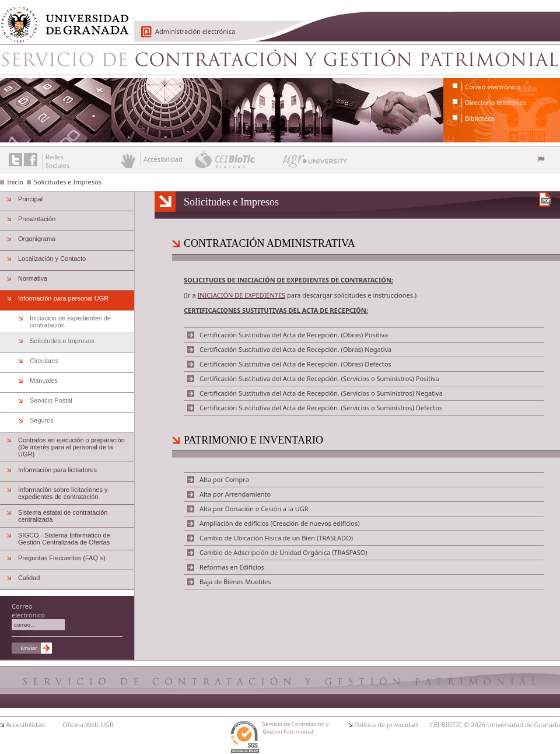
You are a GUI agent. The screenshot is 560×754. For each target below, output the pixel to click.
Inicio (15, 182)
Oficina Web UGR (88, 725)
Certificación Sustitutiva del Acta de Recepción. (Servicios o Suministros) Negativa (321, 393)
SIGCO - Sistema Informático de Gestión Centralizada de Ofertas (64, 539)
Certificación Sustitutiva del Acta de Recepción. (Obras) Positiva (294, 335)
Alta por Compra (224, 479)
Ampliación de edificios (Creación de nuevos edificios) (279, 523)
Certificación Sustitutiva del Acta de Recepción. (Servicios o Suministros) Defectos (321, 408)
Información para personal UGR (63, 298)
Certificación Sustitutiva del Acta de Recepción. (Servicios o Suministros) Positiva (319, 378)
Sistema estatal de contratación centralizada (63, 516)
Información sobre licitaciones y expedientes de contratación (63, 493)
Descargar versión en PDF (545, 199)
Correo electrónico (493, 87)
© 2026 (475, 725)
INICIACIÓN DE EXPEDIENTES (241, 295)
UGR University (315, 164)
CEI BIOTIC (446, 725)
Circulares (44, 361)
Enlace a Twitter (15, 160)
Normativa (33, 278)
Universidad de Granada (61, 18)
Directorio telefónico (496, 102)
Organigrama (37, 239)
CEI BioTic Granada (238, 159)
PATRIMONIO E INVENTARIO (253, 440)
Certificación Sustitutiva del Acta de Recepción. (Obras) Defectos (295, 364)
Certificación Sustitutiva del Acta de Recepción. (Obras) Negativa (295, 349)
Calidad (29, 578)
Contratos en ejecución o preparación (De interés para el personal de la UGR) (71, 447)
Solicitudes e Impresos (68, 182)
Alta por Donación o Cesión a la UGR (254, 509)
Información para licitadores (57, 470)
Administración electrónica (195, 31)
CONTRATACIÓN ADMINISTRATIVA (269, 243)
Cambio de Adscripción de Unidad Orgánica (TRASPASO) (283, 552)
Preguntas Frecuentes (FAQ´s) (62, 558)
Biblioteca (480, 118)
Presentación (37, 219)
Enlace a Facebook (31, 160)
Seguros (42, 420)
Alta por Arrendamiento (235, 494)
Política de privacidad (386, 725)
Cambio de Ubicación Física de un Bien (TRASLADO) (276, 538)
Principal (30, 199)
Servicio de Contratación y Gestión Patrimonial (280, 60)
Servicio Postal (51, 400)
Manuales (44, 381)
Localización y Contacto (52, 259)
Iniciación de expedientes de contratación (70, 322)
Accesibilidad (25, 725)
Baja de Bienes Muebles (235, 582)
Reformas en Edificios (232, 567)
